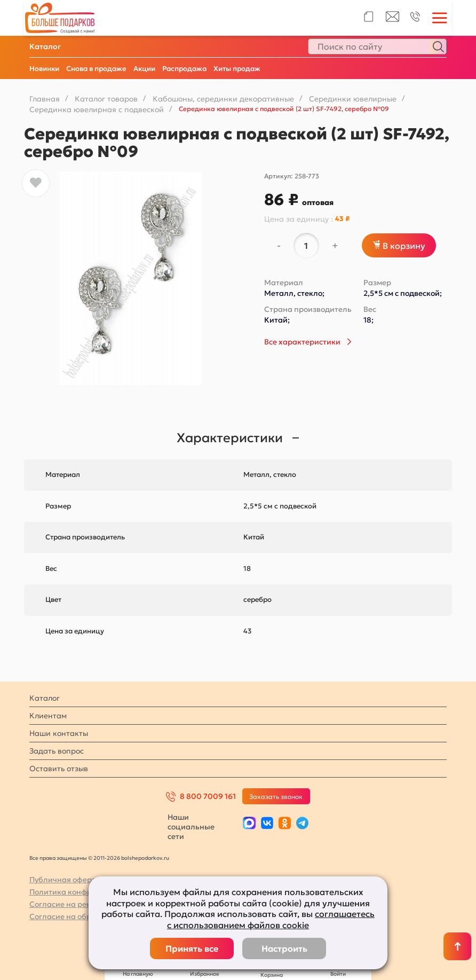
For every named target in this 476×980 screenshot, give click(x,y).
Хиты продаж (237, 69)
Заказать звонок (276, 797)
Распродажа (184, 69)
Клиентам (48, 716)
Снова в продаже (96, 69)
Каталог (45, 46)
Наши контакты (59, 733)
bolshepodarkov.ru (145, 858)
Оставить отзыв (59, 769)
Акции (144, 69)
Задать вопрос (57, 751)
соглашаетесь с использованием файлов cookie (271, 919)
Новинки (44, 69)
